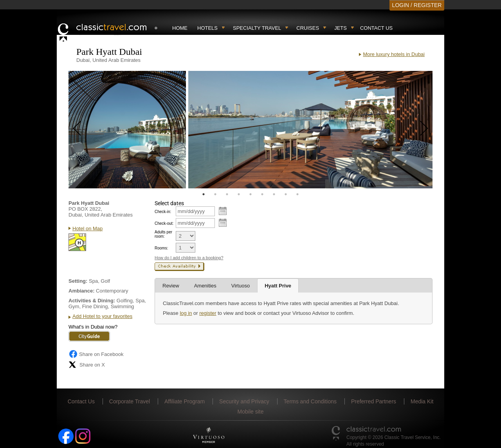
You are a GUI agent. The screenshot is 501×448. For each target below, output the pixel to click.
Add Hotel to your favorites (102, 316)
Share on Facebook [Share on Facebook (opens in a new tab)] (96, 354)
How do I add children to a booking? (189, 258)
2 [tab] (215, 194)
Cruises (308, 28)
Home (180, 28)
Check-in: (163, 212)
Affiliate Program (185, 401)
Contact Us (376, 28)
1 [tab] (204, 194)
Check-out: (164, 223)
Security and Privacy (244, 401)
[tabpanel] (127, 130)
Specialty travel (257, 28)
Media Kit (422, 401)
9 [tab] (297, 194)
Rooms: (161, 248)
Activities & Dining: (92, 301)
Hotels (207, 28)
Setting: (78, 281)
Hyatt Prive (278, 286)
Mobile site (251, 412)
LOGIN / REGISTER (417, 5)
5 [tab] (250, 194)
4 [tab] (239, 194)
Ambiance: (81, 291)
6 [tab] (262, 194)
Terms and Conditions (310, 401)
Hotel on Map (87, 229)
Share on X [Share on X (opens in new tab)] (87, 365)
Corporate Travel (130, 401)
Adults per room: (163, 234)
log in (186, 313)
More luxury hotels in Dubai (394, 54)
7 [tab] (274, 194)
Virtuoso (241, 286)
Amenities (205, 286)
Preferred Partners (374, 401)
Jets (341, 28)
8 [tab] (286, 194)
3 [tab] (227, 194)
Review (171, 286)
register (208, 313)
